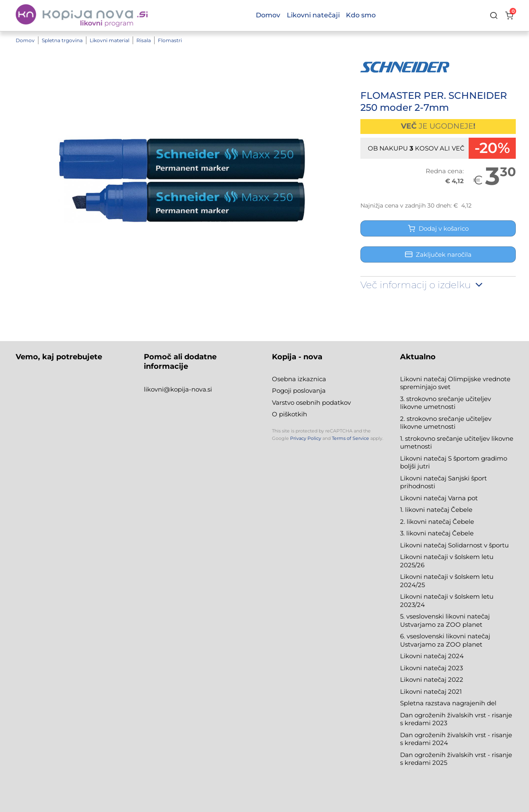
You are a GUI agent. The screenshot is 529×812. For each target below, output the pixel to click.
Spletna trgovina (62, 40)
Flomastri (170, 40)
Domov (25, 40)
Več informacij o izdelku (422, 285)
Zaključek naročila (438, 254)
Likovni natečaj (424, 691)
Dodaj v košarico (438, 228)
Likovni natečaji (313, 15)
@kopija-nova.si (188, 389)
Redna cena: (445, 171)
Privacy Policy (306, 438)
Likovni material (110, 40)
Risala (144, 40)
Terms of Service (350, 438)
